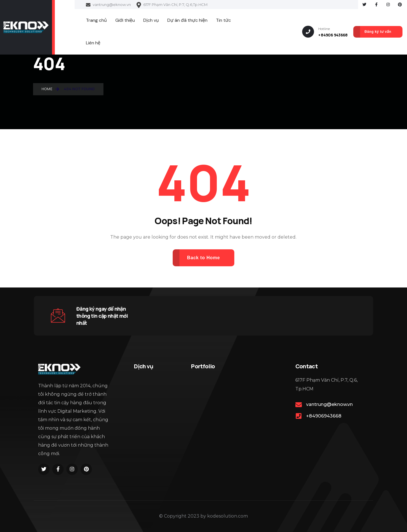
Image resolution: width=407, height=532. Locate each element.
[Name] (26, 27)
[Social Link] (364, 5)
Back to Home (203, 258)
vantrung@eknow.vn (108, 5)
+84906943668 (324, 416)
